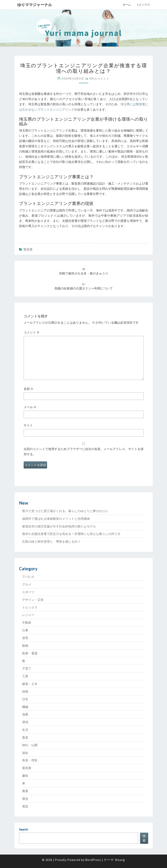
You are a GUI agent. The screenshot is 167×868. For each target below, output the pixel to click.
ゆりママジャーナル (35, 5)
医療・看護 (30, 653)
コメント (32, 332)
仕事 (25, 630)
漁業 (25, 714)
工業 (25, 676)
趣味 (25, 776)
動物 (25, 646)
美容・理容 (30, 760)
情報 (25, 691)
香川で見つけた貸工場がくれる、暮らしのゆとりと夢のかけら (65, 511)
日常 (25, 699)
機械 (25, 707)
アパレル (28, 577)
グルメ (27, 584)
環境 (25, 722)
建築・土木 (30, 684)
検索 (144, 838)
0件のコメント (99, 78)
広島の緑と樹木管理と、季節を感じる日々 (51, 541)
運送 (25, 799)
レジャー (28, 615)
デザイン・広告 (33, 600)
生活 (25, 730)
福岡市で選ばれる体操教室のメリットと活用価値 (56, 519)
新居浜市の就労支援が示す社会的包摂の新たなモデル (59, 526)
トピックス (143, 5)
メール (30, 407)
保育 (25, 638)
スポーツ (28, 592)
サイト (28, 425)
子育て (27, 668)
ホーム (127, 5)
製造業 (28, 249)
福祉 (25, 753)
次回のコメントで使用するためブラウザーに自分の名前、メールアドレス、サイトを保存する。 (84, 451)
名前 (29, 389)
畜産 (25, 737)
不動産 (27, 623)
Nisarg (120, 860)
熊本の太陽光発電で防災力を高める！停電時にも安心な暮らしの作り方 (71, 534)
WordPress (93, 860)
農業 (25, 791)
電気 (25, 806)
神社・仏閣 (30, 745)
